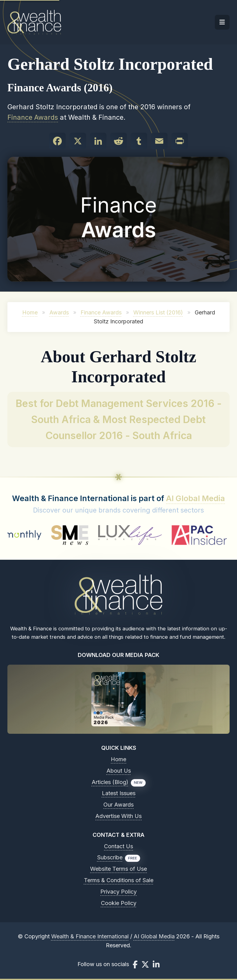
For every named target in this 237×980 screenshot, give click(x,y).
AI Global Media (195, 498)
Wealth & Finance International (90, 936)
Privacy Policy (118, 892)
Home (30, 312)
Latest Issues (119, 793)
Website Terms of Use (118, 869)
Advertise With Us (118, 816)
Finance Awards (33, 117)
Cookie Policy (119, 903)
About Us (119, 771)
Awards (59, 312)
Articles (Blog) (110, 782)
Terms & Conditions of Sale (119, 880)
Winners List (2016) (158, 312)
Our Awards (118, 805)
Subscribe (110, 857)
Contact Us (118, 846)
